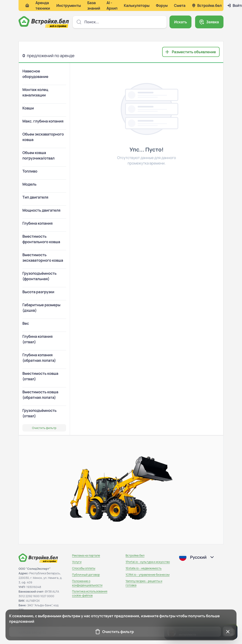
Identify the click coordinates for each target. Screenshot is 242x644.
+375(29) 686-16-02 (32, 633)
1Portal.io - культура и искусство (148, 562)
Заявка (212, 22)
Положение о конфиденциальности (87, 583)
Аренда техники (43, 5)
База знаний (94, 5)
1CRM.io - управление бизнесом (148, 575)
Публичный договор (86, 575)
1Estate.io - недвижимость (144, 568)
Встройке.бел (135, 555)
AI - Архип (112, 5)
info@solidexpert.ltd (32, 619)
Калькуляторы (137, 5)
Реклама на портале (86, 555)
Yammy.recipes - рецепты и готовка (144, 583)
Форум (162, 5)
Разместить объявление (194, 52)
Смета (180, 5)
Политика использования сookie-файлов (90, 593)
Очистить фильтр (44, 428)
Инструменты (69, 5)
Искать (180, 22)
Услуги (77, 562)
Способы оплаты (84, 568)
